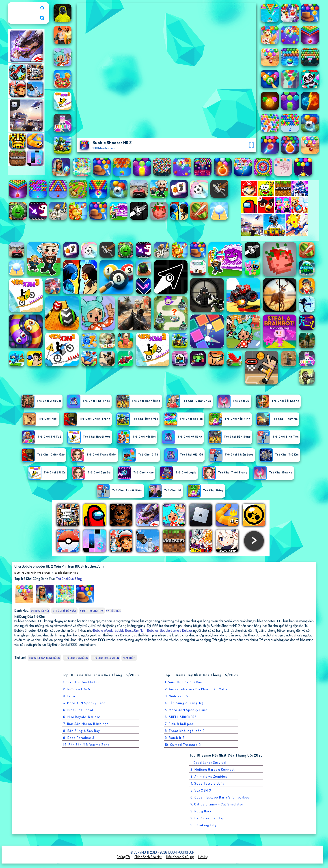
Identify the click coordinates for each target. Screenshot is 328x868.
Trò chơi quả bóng (69, 579)
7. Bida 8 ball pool (180, 724)
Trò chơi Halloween (106, 658)
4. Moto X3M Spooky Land (84, 703)
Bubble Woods (103, 630)
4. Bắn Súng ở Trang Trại (185, 703)
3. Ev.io (69, 696)
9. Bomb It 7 (175, 738)
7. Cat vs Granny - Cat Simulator (217, 804)
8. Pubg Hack (201, 811)
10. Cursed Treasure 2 (183, 745)
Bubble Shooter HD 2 (66, 573)
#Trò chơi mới (40, 611)
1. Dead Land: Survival (208, 763)
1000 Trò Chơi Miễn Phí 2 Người (23, 7)
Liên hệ (203, 857)
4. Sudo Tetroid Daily (208, 783)
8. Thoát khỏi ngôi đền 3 (185, 731)
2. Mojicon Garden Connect (213, 769)
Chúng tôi (123, 857)
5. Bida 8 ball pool (78, 710)
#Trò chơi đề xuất (64, 611)
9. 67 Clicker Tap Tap (208, 818)
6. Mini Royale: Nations (82, 717)
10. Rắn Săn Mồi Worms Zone (86, 745)
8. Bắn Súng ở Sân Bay (82, 731)
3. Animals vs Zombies (209, 776)
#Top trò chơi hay (92, 611)
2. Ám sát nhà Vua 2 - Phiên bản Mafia (196, 689)
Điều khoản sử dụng (180, 857)
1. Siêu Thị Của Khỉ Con (82, 682)
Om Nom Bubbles (146, 630)
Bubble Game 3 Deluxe (176, 630)
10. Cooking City (204, 825)
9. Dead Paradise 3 (79, 738)
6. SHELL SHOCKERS (181, 717)
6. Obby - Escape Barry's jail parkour (221, 797)
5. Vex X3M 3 (201, 790)
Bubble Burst (124, 630)
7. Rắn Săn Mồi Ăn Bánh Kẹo (86, 724)
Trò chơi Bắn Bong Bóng (44, 658)
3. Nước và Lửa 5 (178, 696)
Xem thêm (129, 658)
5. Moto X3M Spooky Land (186, 710)
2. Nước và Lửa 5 (77, 689)
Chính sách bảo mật (148, 857)
